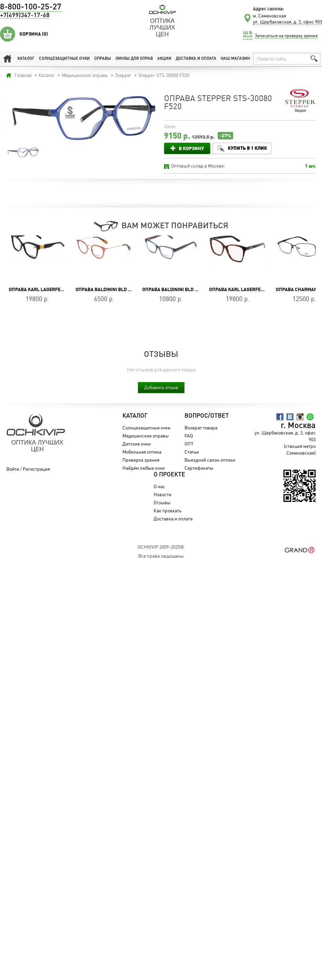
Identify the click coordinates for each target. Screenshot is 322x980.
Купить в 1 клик (247, 148)
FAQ (189, 436)
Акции (164, 59)
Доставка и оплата (196, 59)
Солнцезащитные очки (64, 59)
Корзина (34, 34)
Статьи (192, 452)
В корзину (191, 148)
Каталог (26, 59)
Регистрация (36, 469)
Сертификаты (199, 468)
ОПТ (189, 444)
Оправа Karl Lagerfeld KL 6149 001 (51, 289)
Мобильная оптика (142, 452)
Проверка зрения (141, 460)
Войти (13, 469)
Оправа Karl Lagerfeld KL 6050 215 (251, 289)
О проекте (169, 475)
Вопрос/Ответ (207, 416)
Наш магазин (235, 59)
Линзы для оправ (134, 59)
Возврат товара (201, 428)
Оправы (103, 59)
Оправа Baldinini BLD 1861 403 (112, 289)
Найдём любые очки (144, 468)
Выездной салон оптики (210, 460)
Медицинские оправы (146, 436)
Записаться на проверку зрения (286, 36)
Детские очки (137, 444)
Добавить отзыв (161, 387)
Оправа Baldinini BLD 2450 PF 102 (182, 289)
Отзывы (162, 502)
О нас (159, 486)
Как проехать (168, 510)
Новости (163, 494)
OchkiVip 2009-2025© (161, 547)
